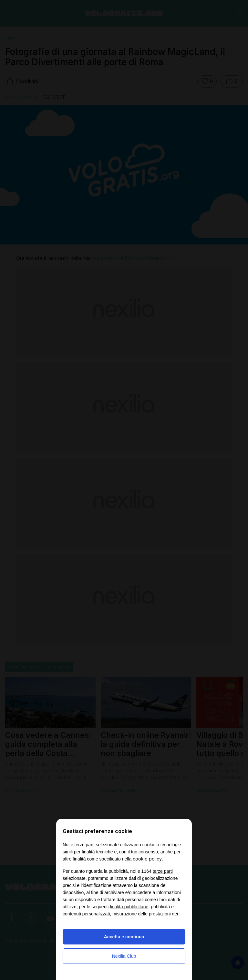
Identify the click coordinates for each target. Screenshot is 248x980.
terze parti (163, 871)
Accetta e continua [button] (124, 937)
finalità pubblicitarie (129, 907)
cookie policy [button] (147, 859)
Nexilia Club (124, 956)
